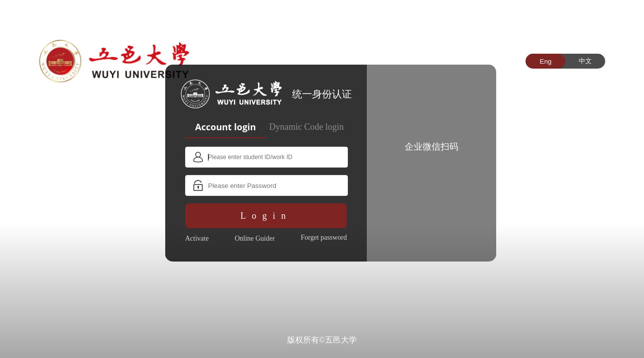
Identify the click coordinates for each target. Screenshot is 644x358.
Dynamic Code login (307, 127)
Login (266, 216)
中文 (585, 61)
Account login (225, 127)
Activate (197, 238)
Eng (546, 61)
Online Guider (255, 238)
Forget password (324, 237)
